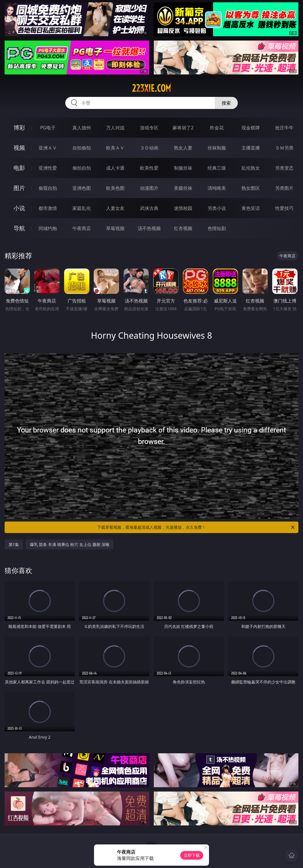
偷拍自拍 (82, 168)
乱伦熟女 (251, 168)
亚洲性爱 (48, 168)
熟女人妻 (183, 148)
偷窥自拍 (48, 188)
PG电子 (48, 128)
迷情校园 (183, 208)
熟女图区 (251, 188)
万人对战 (115, 128)
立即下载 (192, 855)
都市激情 (48, 208)
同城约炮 (48, 228)
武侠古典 (149, 208)
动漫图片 (149, 188)
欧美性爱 (149, 168)
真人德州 (82, 128)
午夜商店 (82, 228)
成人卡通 (115, 168)
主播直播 (251, 148)
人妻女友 (115, 208)
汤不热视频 (149, 228)
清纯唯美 (217, 188)
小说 (19, 208)
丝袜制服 (217, 148)
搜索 (226, 103)
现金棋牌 (251, 128)
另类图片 (284, 188)
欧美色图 (115, 188)
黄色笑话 (251, 208)
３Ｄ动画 (149, 148)
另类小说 (217, 208)
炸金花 (217, 128)
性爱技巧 (284, 208)
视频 (19, 148)
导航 (19, 228)
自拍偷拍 (82, 148)
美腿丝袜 (183, 188)
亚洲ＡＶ (48, 148)
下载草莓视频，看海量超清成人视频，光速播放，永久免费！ (196, 527)
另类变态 (284, 168)
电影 (19, 168)
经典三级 (217, 168)
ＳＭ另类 (284, 148)
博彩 (19, 128)
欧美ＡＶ (115, 148)
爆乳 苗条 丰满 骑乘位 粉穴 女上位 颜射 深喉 (70, 544)
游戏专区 (149, 128)
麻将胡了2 (183, 128)
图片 (19, 188)
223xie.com (151, 88)
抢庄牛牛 (284, 128)
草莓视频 (115, 228)
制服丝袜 (183, 168)
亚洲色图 (82, 188)
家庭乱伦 (82, 208)
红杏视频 (183, 228)
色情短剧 (217, 228)
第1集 (14, 544)
